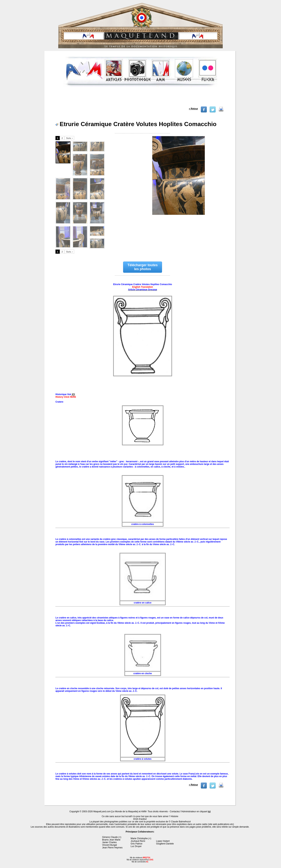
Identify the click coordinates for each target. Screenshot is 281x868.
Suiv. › (69, 138)
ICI (73, 394)
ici (209, 812)
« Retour (193, 109)
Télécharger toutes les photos (143, 267)
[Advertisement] (140, 98)
